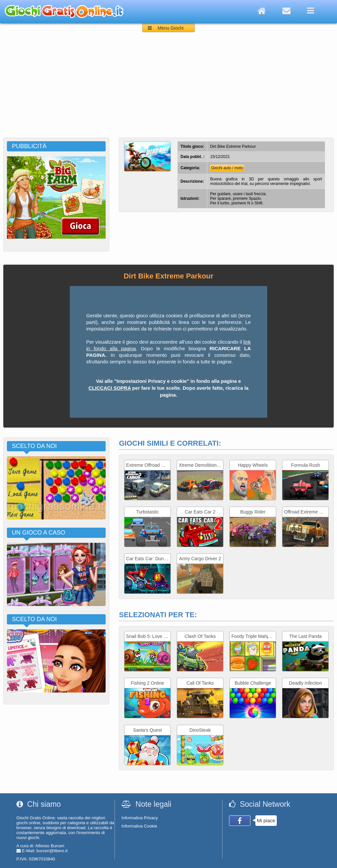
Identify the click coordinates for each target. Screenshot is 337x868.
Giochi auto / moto (227, 168)
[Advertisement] (168, 88)
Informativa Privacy (140, 818)
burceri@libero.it (52, 851)
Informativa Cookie (139, 826)
